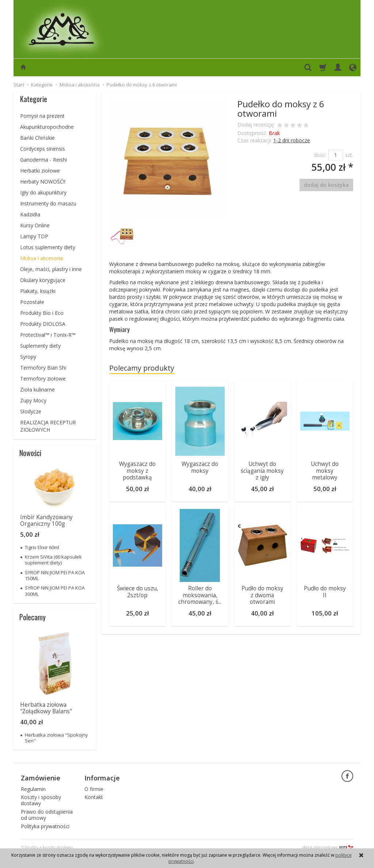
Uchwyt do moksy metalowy (325, 471)
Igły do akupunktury (43, 192)
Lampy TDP (34, 236)
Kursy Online (35, 225)
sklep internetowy (328, 847)
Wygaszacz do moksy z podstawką (137, 471)
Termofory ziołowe (43, 379)
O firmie (94, 789)
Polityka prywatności (45, 826)
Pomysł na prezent (42, 116)
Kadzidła (30, 214)
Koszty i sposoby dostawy (41, 800)
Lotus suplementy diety (48, 247)
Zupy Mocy (33, 400)
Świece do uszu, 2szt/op (138, 591)
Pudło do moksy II (325, 591)
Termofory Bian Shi (43, 368)
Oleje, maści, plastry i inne (51, 269)
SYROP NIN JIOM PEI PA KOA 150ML (55, 575)
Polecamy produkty (142, 368)
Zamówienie (41, 778)
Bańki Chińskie (37, 138)
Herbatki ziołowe (40, 171)
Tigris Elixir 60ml (42, 547)
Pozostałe (32, 302)
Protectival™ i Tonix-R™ (48, 335)
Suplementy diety (40, 346)
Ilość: (320, 155)
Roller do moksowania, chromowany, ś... (200, 594)
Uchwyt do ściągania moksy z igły (262, 471)
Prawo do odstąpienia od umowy (47, 815)
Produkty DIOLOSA (43, 324)
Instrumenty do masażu (48, 203)
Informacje (102, 778)
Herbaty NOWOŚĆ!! (43, 182)
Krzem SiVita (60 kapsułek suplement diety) (53, 560)
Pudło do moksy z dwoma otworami (262, 594)
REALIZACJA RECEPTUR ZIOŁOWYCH (48, 426)
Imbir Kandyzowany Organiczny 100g (46, 520)
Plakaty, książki (38, 291)
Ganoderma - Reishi (43, 160)
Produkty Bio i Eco (42, 313)
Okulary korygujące (43, 280)
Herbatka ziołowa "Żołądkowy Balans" (46, 708)
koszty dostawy (58, 847)
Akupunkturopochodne (47, 127)
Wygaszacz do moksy (200, 467)
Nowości (30, 453)
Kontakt (94, 797)
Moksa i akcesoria (41, 258)
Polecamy (33, 617)
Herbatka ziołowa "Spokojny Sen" (56, 738)
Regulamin (33, 789)
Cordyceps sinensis (43, 149)
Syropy (28, 357)
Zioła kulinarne (37, 389)
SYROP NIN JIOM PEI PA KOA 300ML (55, 591)
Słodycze (31, 411)
